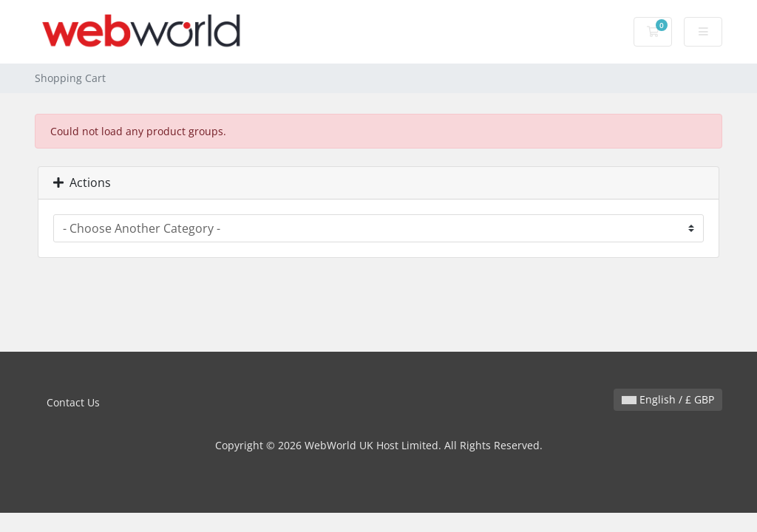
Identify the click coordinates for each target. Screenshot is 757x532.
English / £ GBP (668, 399)
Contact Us (73, 402)
